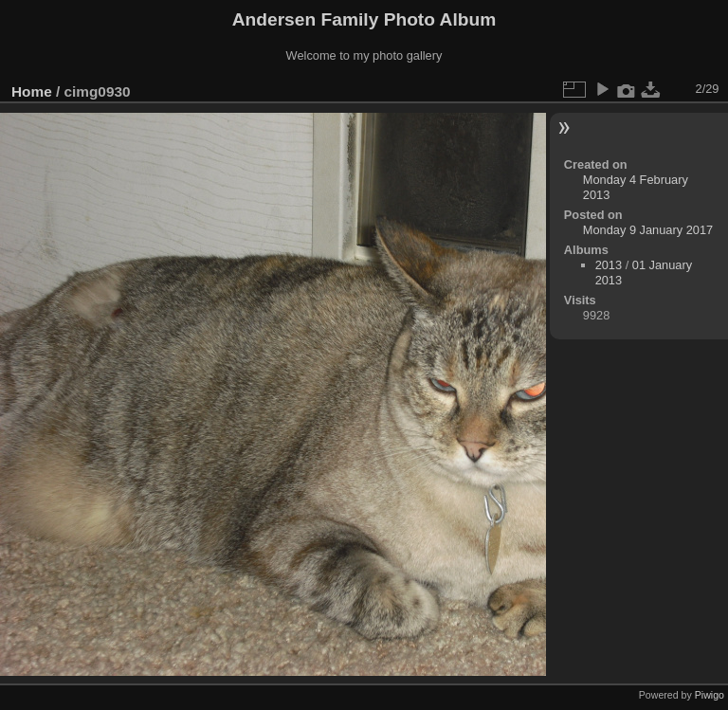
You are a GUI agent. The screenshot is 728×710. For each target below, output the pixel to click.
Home (32, 91)
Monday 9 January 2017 (648, 230)
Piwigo (710, 695)
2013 (609, 265)
